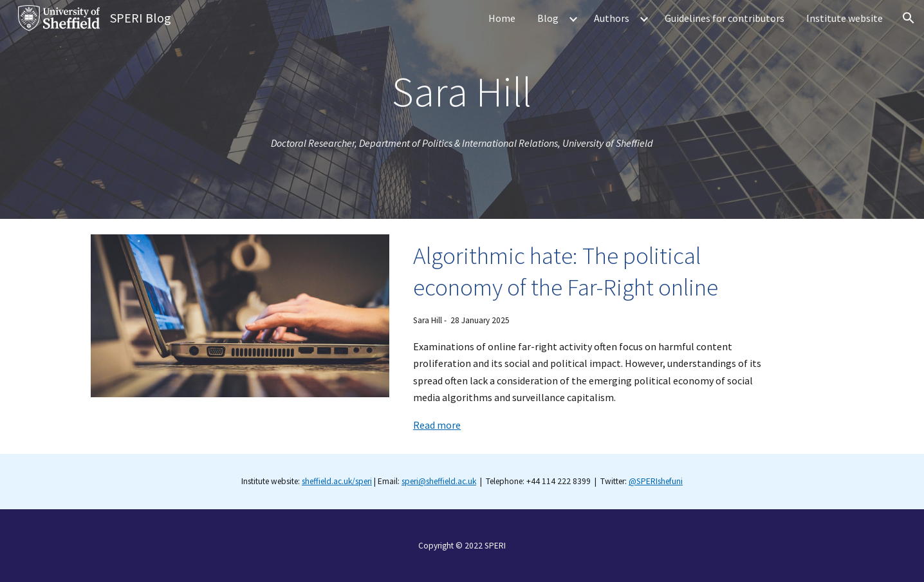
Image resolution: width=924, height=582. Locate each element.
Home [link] (502, 18)
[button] (909, 18)
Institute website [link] (845, 18)
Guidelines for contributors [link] (725, 18)
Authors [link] (612, 18)
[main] (462, 92)
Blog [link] (548, 18)
